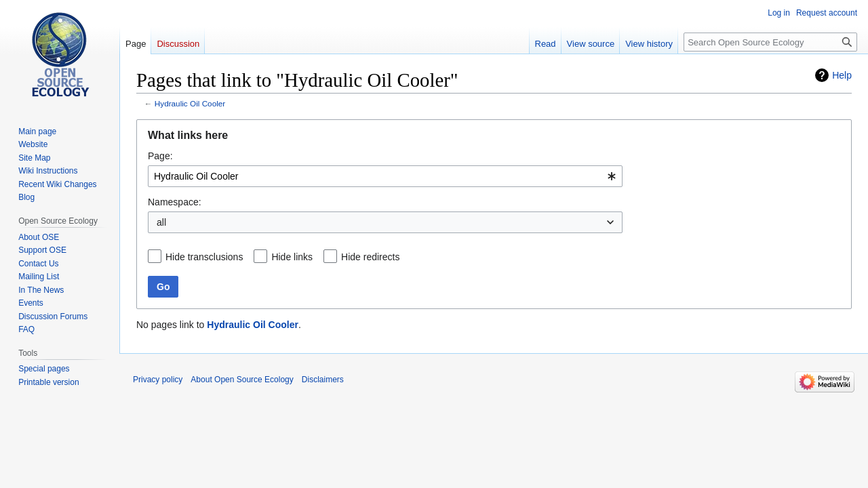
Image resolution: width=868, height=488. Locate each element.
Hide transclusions (204, 257)
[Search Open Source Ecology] (770, 42)
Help (842, 75)
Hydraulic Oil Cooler (190, 103)
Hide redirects (370, 257)
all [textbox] (161, 222)
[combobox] (385, 176)
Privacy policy (158, 380)
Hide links (292, 257)
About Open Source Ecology (242, 380)
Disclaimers (323, 380)
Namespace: (175, 202)
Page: (160, 156)
